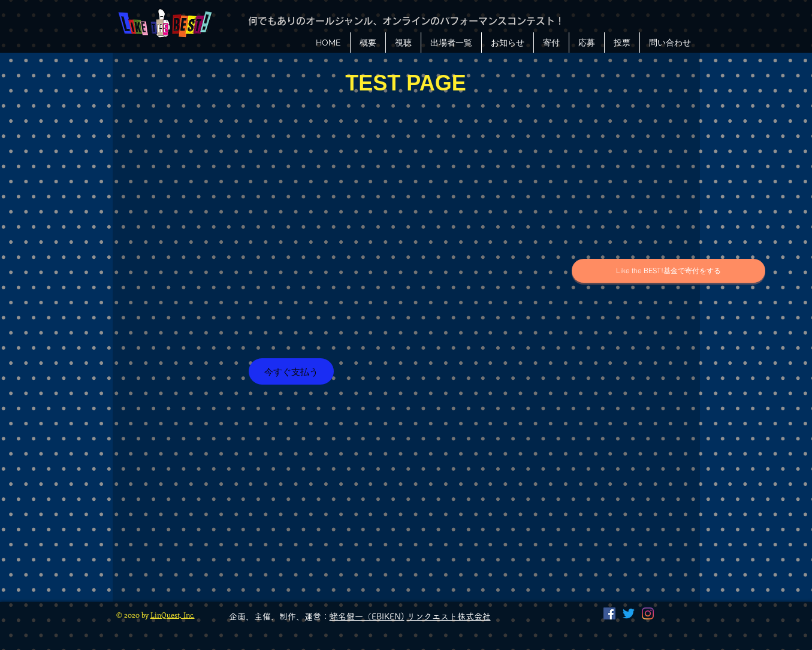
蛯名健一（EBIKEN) (367, 616)
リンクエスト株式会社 (449, 616)
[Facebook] (609, 613)
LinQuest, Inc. (173, 615)
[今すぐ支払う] (291, 371)
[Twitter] (629, 613)
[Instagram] (648, 613)
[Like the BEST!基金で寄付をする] (668, 271)
